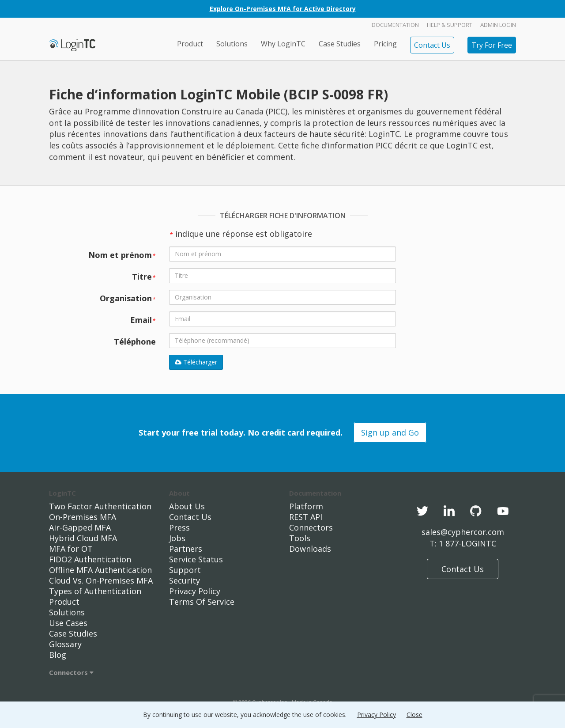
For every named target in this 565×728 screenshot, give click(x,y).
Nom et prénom (122, 255)
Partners (186, 549)
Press (179, 527)
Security (185, 580)
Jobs (177, 538)
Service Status (196, 559)
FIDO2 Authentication (90, 559)
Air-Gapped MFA (80, 527)
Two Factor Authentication (100, 506)
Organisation (128, 298)
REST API (306, 517)
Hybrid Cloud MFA (83, 538)
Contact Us (432, 45)
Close (414, 715)
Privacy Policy (195, 591)
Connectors (71, 672)
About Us (187, 506)
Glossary (65, 644)
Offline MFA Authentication (100, 570)
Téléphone (135, 341)
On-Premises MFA (83, 517)
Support (185, 570)
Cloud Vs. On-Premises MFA (101, 580)
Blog (58, 655)
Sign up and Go (390, 432)
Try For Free (492, 45)
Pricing (385, 44)
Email (143, 320)
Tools (300, 538)
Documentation (395, 25)
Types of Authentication (95, 591)
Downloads (310, 549)
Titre (144, 277)
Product (190, 44)
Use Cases (68, 623)
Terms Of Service (202, 602)
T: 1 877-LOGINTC (463, 543)
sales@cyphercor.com (463, 532)
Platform (306, 506)
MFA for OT (71, 549)
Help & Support (450, 25)
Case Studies (340, 44)
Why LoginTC (283, 44)
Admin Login (498, 25)
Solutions (232, 44)
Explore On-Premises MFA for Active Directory (283, 9)
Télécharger (196, 362)
